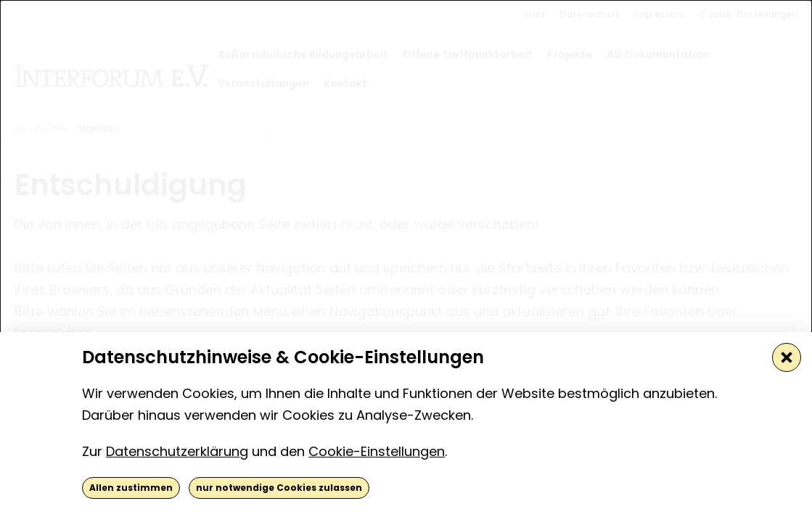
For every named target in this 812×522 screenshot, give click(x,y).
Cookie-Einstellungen (377, 451)
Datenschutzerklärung (177, 451)
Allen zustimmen (131, 488)
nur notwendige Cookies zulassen (279, 488)
